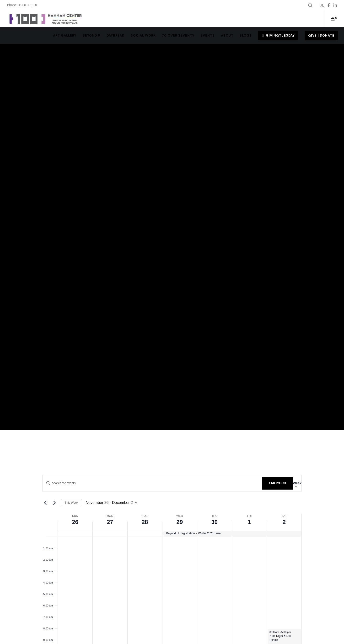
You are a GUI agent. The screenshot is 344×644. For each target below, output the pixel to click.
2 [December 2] (284, 522)
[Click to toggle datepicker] (111, 503)
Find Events (277, 483)
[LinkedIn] (335, 5)
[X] (322, 5)
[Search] (310, 5)
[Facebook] (329, 5)
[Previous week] (45, 503)
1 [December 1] (249, 522)
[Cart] (330, 19)
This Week (71, 503)
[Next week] (54, 503)
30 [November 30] (214, 522)
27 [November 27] (110, 522)
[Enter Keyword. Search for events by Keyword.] (152, 483)
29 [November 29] (180, 522)
